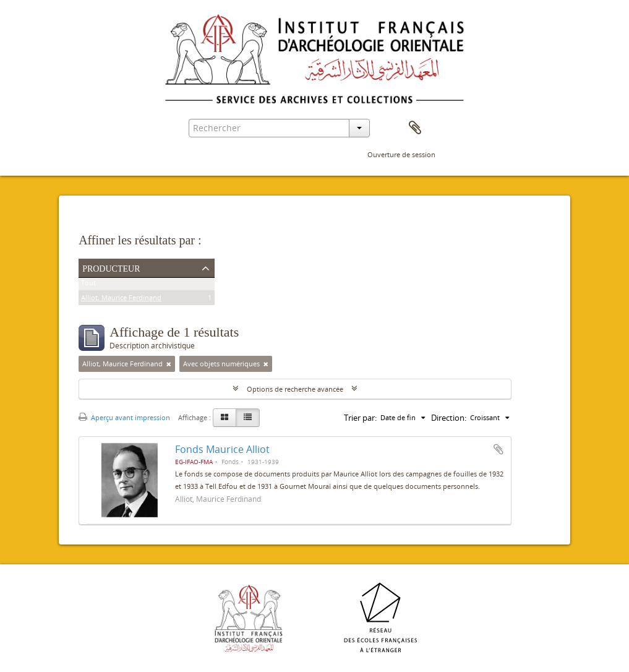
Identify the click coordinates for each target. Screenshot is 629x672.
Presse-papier (415, 128)
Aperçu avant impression (124, 417)
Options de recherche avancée (295, 389)
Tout (88, 285)
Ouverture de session (401, 154)
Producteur (111, 267)
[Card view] (225, 418)
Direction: (449, 418)
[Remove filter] (169, 364)
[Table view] (248, 418)
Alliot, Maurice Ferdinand (121, 300)
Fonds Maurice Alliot (222, 449)
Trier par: (360, 418)
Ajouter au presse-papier (498, 449)
